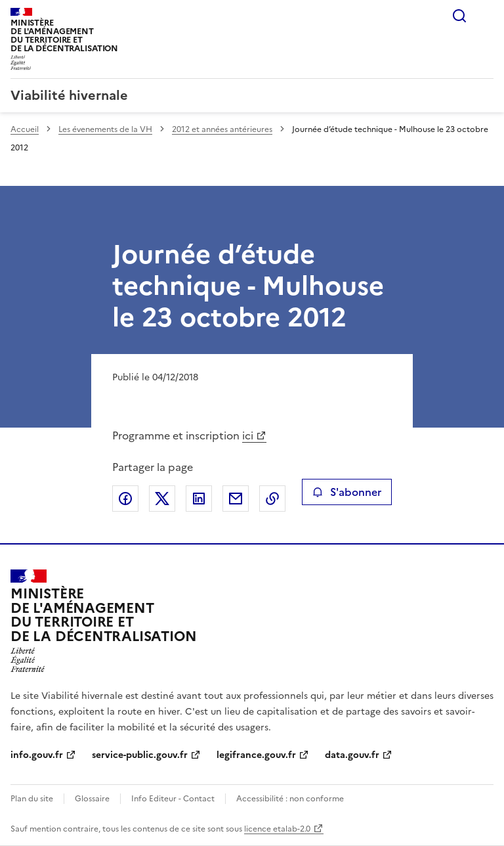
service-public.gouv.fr (140, 755)
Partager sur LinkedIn (199, 499)
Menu (486, 16)
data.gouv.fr (352, 755)
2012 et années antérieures (222, 129)
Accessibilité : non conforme (290, 799)
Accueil (25, 129)
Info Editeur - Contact (173, 799)
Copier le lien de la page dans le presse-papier (272, 499)
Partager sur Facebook (125, 499)
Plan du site (32, 799)
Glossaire (92, 799)
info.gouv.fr (37, 755)
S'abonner (347, 492)
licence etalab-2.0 (277, 829)
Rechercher (459, 16)
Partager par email (236, 499)
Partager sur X (162, 499)
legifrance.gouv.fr (256, 755)
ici (248, 435)
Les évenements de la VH (105, 129)
